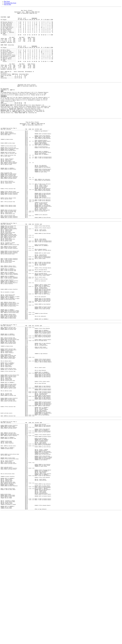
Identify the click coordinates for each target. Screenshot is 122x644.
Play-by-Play (8, 4)
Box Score (7, 1)
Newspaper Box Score (10, 3)
